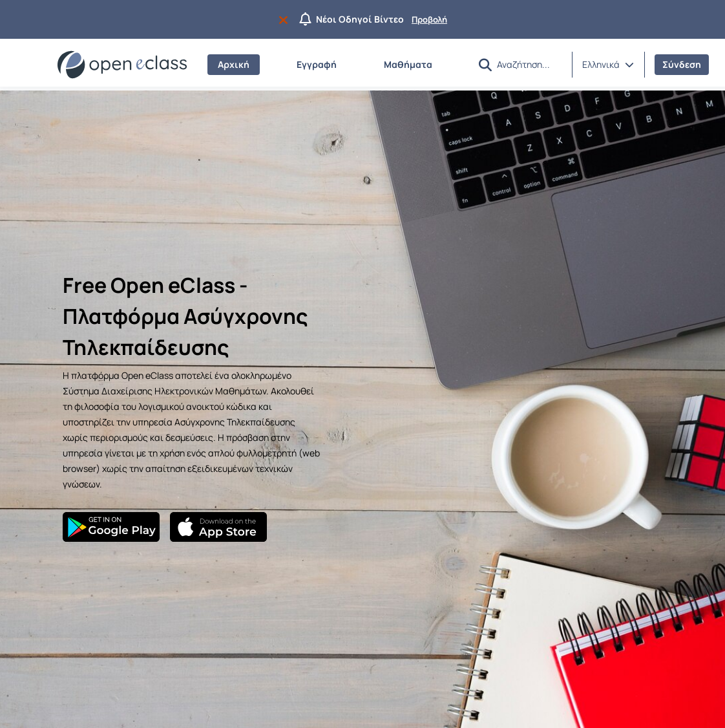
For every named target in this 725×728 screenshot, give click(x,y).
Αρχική (234, 64)
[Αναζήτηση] (529, 64)
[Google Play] (111, 527)
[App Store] (218, 527)
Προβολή (429, 19)
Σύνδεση (682, 64)
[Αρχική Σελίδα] (122, 65)
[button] (485, 65)
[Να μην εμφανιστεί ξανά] (286, 19)
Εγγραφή (317, 64)
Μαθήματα (408, 64)
